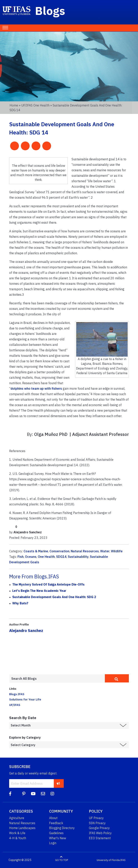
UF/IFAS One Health (35, 105)
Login (53, 843)
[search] (117, 678)
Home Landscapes (22, 828)
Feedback (56, 823)
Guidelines (56, 833)
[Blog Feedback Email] (43, 794)
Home (14, 105)
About (53, 818)
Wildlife (117, 551)
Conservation (59, 551)
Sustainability (78, 557)
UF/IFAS (15, 705)
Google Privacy (99, 828)
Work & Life (17, 833)
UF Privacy (96, 818)
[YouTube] (33, 794)
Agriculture (17, 818)
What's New (58, 838)
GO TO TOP (62, 860)
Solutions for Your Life (25, 699)
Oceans (31, 557)
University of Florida (108, 860)
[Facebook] (10, 794)
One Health (46, 557)
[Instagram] (52, 794)
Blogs (50, 11)
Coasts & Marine (36, 551)
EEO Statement (100, 838)
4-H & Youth (18, 838)
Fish (21, 557)
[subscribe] (58, 783)
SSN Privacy (97, 823)
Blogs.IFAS (17, 694)
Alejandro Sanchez (26, 630)
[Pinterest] (24, 794)
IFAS (123, 860)
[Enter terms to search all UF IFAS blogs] (57, 679)
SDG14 (61, 557)
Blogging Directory (62, 828)
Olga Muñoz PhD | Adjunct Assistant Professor (81, 434)
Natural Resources (85, 551)
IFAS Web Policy (100, 833)
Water (105, 551)
